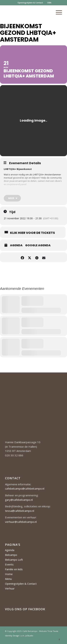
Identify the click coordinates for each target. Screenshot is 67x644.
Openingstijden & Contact (30, 3)
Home (9, 574)
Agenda (16, 245)
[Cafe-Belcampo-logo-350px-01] (28, 12)
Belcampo (11, 555)
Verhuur (10, 588)
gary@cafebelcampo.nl (19, 500)
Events (9, 564)
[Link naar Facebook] (59, 640)
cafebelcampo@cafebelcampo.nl (25, 489)
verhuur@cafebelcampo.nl (21, 522)
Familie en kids (14, 569)
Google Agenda (38, 245)
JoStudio (29, 636)
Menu (8, 579)
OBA (49, 3)
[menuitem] (30, 3)
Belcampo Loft (14, 560)
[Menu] (57, 12)
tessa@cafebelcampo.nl (20, 511)
